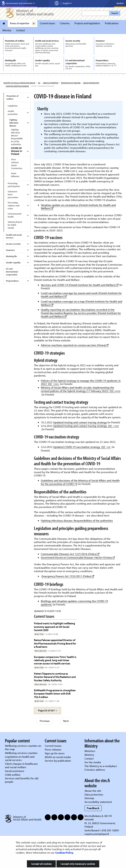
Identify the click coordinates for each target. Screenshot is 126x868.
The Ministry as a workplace (101, 766)
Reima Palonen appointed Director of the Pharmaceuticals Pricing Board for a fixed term (55, 643)
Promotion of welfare (71, 83)
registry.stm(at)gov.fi (97, 834)
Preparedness (12, 281)
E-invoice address (95, 770)
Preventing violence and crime (14, 206)
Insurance (10, 250)
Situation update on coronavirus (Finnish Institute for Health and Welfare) (78, 207)
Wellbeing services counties (21, 753)
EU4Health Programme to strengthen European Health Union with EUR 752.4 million (55, 694)
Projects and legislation (87, 23)
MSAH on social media (58, 757)
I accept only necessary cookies (78, 864)
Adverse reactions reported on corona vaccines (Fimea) (75, 345)
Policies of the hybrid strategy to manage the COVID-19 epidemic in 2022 (81, 382)
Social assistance (15, 771)
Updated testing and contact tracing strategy (80, 422)
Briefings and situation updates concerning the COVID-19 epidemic (74, 603)
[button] (47, 710)
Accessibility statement (98, 802)
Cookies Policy (64, 853)
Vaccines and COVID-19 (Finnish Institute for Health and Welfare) (80, 285)
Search (115, 13)
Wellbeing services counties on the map (23, 747)
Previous (45, 721)
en (39, 83)
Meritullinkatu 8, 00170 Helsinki (98, 818)
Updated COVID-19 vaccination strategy (82, 447)
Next (66, 721)
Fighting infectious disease (17, 86)
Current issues (47, 23)
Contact (21, 30)
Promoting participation (14, 185)
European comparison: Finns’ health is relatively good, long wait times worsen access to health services (55, 660)
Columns (65, 23)
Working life (11, 256)
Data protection (94, 794)
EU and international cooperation (12, 272)
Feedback (93, 808)
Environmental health (15, 215)
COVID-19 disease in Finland (17, 151)
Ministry (7, 30)
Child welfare (13, 775)
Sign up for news (55, 753)
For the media (93, 762)
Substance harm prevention (13, 194)
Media (120, 3)
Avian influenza (15, 175)
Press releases (53, 749)
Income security (13, 244)
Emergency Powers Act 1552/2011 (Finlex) (68, 576)
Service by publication (58, 761)
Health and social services (14, 236)
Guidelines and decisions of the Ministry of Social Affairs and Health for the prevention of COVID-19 (80, 482)
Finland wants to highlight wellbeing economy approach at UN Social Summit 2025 (54, 627)
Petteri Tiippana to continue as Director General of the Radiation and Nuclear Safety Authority (55, 677)
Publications (112, 23)
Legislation (13, 106)
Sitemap (89, 798)
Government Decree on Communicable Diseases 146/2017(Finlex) (78, 558)
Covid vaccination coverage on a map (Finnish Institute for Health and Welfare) (82, 303)
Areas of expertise (20, 23)
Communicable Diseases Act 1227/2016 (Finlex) (70, 554)
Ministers (90, 751)
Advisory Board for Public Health (15, 225)
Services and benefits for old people (22, 780)
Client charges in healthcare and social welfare (21, 765)
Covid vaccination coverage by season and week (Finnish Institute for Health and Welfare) (81, 295)
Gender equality (13, 262)
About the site (93, 791)
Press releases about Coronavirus (17, 164)
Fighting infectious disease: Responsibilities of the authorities (17, 137)
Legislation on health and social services (20, 758)
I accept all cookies (41, 864)
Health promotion (91, 83)
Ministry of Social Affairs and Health (19, 83)
